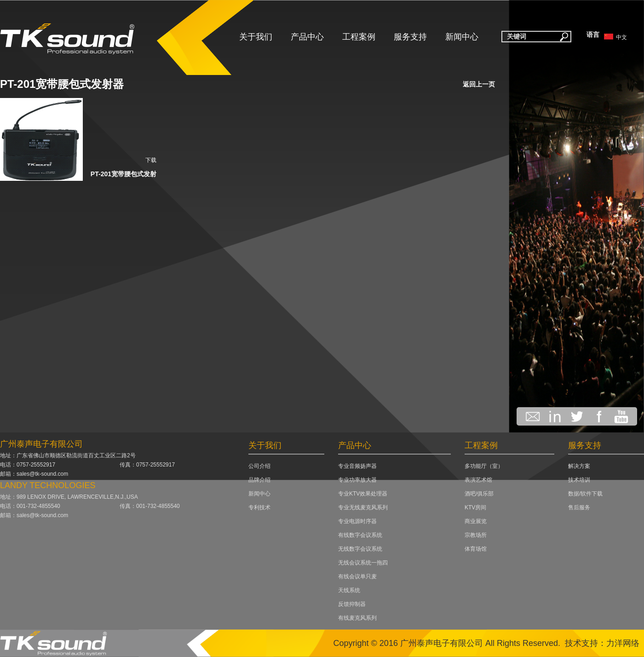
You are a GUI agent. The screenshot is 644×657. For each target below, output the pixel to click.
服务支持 (410, 37)
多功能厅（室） (484, 466)
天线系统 (349, 590)
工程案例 (359, 37)
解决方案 (579, 466)
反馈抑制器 (352, 604)
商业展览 (476, 521)
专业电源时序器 (357, 521)
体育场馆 (476, 549)
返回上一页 (479, 84)
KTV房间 (475, 507)
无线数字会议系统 (360, 549)
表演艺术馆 (478, 480)
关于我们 (256, 37)
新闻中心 (462, 37)
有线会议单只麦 (357, 576)
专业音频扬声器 (357, 466)
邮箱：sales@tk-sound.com (34, 474)
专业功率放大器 (357, 480)
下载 (151, 160)
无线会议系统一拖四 (363, 563)
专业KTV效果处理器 (363, 494)
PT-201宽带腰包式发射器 (62, 84)
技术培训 (579, 480)
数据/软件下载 (585, 494)
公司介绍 (259, 466)
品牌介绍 (259, 480)
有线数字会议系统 (360, 535)
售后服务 (579, 507)
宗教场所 (476, 535)
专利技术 (259, 507)
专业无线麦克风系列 (363, 507)
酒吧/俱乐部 (479, 494)
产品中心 (307, 37)
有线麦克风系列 (357, 618)
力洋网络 (623, 643)
